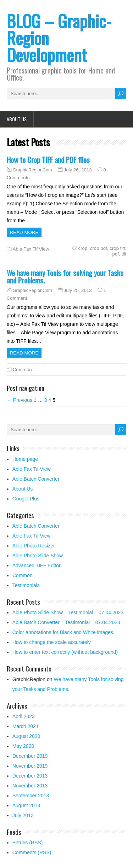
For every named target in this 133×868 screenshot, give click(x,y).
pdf (116, 254)
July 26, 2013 (78, 170)
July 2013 (23, 815)
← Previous (20, 400)
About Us (17, 119)
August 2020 (26, 736)
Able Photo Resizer (34, 546)
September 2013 (31, 796)
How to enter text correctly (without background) (65, 652)
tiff (124, 254)
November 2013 (30, 786)
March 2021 (26, 726)
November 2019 (30, 766)
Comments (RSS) (32, 852)
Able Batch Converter (36, 479)
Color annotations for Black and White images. (63, 632)
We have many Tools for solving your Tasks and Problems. (65, 276)
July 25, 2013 (78, 290)
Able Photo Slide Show (38, 556)
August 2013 (26, 805)
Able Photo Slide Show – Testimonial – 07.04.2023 (68, 612)
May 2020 (23, 746)
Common (22, 370)
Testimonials (26, 585)
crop (83, 248)
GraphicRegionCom (32, 170)
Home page (25, 459)
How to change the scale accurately (52, 642)
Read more (24, 232)
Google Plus (26, 499)
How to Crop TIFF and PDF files (48, 160)
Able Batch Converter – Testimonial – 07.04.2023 (66, 622)
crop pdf (99, 248)
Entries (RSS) (28, 843)
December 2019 (30, 756)
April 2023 (24, 716)
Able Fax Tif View (31, 249)
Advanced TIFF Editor (37, 565)
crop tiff (117, 248)
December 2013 (30, 776)
